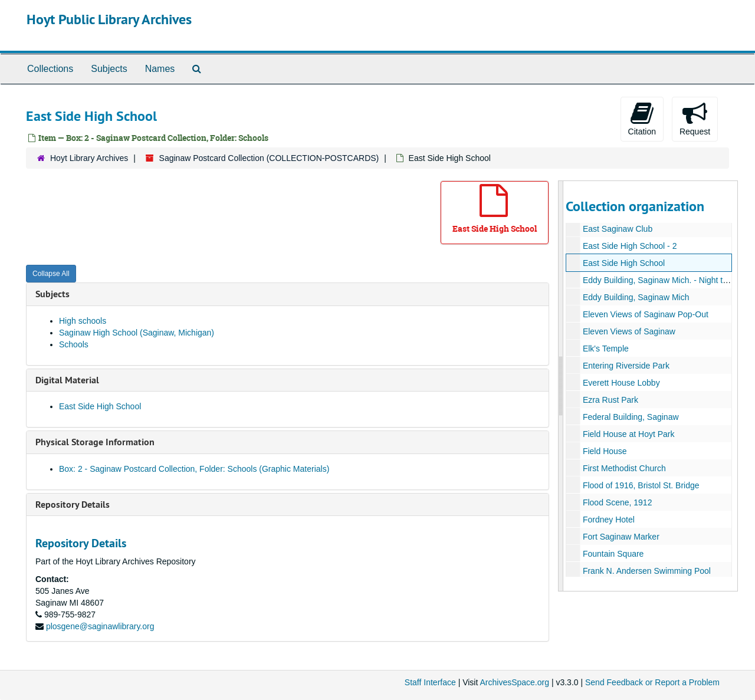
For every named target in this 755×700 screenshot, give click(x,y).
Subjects (109, 69)
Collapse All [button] (51, 274)
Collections (50, 69)
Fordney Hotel (608, 520)
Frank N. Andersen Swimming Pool (646, 571)
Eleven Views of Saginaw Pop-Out (645, 314)
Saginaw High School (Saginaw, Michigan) (137, 333)
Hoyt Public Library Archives (109, 19)
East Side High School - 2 (629, 246)
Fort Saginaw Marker (621, 537)
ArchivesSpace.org (514, 682)
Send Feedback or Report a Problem (652, 682)
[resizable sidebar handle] (561, 386)
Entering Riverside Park (626, 366)
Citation (642, 119)
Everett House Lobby (621, 383)
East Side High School (100, 406)
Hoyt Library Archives (89, 158)
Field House (604, 451)
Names (160, 69)
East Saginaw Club (617, 229)
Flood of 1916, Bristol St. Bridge (641, 485)
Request (695, 119)
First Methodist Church (624, 468)
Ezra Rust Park (610, 400)
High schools (83, 321)
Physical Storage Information (95, 442)
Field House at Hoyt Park (628, 434)
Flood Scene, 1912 (617, 502)
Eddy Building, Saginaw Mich (636, 297)
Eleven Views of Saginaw (628, 331)
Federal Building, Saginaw (630, 417)
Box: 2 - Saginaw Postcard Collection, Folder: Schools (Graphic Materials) (194, 469)
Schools (74, 344)
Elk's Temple (605, 349)
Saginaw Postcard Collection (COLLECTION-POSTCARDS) (269, 158)
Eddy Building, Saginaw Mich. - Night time (659, 280)
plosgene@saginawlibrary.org (100, 626)
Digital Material (67, 380)
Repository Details (73, 505)
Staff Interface (430, 682)
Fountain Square (613, 554)
